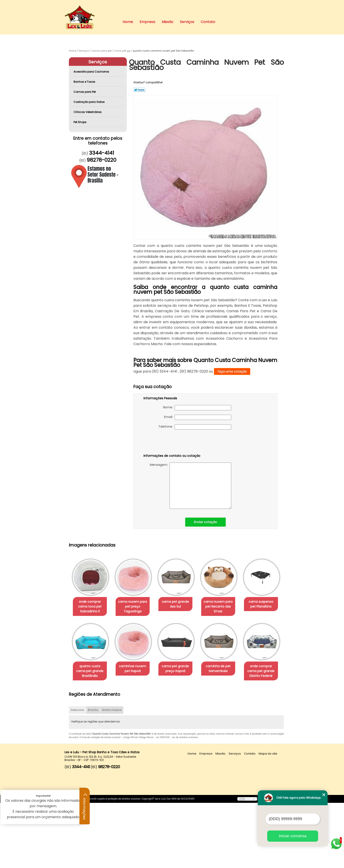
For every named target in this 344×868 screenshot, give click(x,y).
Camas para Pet (85, 92)
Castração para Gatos (89, 102)
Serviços (187, 22)
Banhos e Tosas (85, 82)
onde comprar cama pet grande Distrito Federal (135, 736)
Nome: (197, 408)
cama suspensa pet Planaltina (91, 669)
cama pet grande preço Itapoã (224, 669)
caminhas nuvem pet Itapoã (180, 669)
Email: (198, 417)
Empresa (147, 22)
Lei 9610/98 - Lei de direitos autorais (177, 803)
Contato (208, 22)
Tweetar (139, 90)
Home (128, 22)
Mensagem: (191, 486)
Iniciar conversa (293, 836)
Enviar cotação (205, 522)
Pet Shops (80, 122)
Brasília (93, 775)
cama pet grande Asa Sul (180, 604)
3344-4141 (102, 153)
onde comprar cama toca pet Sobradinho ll (91, 607)
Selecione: (77, 775)
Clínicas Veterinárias (88, 112)
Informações (85, 806)
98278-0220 (101, 160)
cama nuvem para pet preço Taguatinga (135, 607)
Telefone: (195, 427)
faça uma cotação (232, 371)
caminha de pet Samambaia (91, 734)
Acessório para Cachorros (92, 72)
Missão (168, 22)
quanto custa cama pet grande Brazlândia (135, 671)
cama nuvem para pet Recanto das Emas (224, 607)
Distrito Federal (112, 775)
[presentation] (171, 443)
